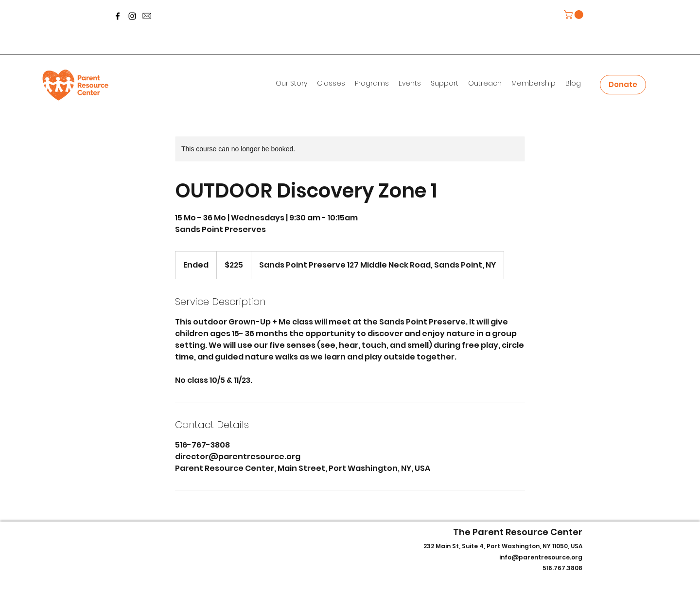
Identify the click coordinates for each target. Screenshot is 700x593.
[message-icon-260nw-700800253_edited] (147, 16)
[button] (575, 15)
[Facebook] (118, 16)
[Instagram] (132, 16)
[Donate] (623, 85)
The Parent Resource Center (518, 532)
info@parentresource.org (541, 557)
